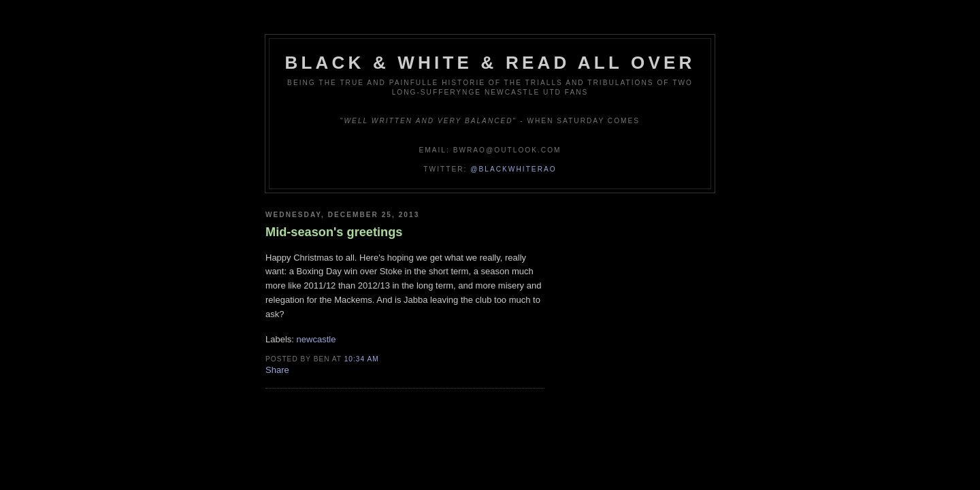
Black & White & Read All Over (490, 63)
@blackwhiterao (513, 169)
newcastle (316, 339)
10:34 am (362, 359)
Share (277, 370)
